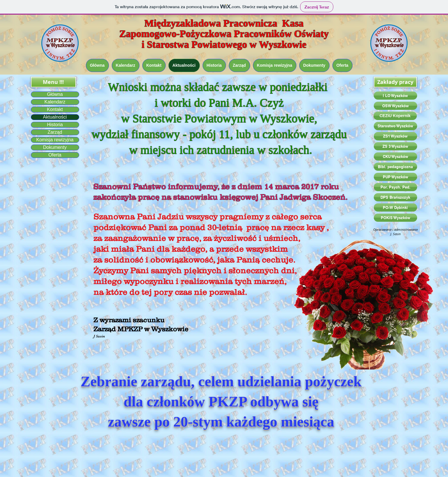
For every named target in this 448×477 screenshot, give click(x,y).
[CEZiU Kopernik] (395, 116)
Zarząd (55, 132)
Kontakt (55, 109)
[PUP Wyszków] (395, 177)
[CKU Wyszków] (395, 156)
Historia (55, 125)
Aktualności (55, 117)
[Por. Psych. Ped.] (395, 187)
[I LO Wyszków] (395, 96)
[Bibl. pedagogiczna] (395, 167)
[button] (53, 82)
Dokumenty (55, 147)
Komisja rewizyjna (55, 140)
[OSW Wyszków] (395, 106)
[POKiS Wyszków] (395, 218)
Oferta (55, 155)
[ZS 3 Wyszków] (395, 146)
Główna (55, 94)
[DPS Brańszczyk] (395, 197)
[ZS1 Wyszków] (395, 136)
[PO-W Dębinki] (395, 207)
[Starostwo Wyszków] (395, 126)
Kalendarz (55, 102)
